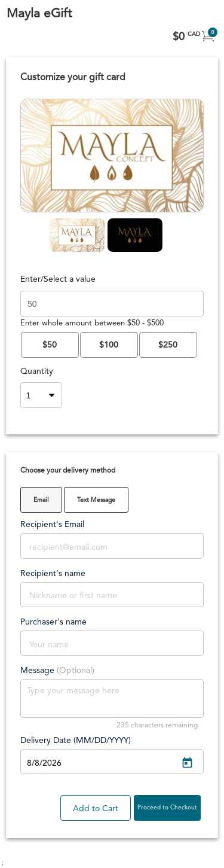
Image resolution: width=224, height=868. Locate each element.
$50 (50, 345)
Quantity (35, 371)
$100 (109, 345)
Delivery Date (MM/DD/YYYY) (76, 741)
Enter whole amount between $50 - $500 (92, 323)
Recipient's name (53, 574)
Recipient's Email (52, 525)
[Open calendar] (187, 763)
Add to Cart (96, 809)
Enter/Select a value (58, 279)
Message (57, 671)
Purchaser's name (53, 622)
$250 (168, 345)
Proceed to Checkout (167, 808)
